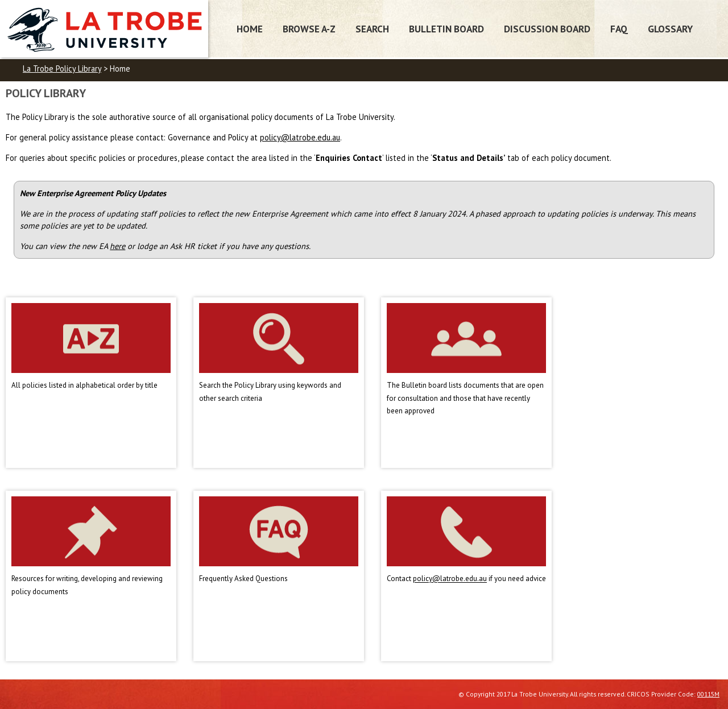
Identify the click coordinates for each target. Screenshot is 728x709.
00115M (708, 694)
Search (372, 29)
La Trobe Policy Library (62, 69)
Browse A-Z (309, 29)
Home (250, 29)
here (117, 246)
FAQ (619, 29)
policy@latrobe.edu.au (300, 137)
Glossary (670, 29)
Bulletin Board (446, 29)
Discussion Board (547, 29)
